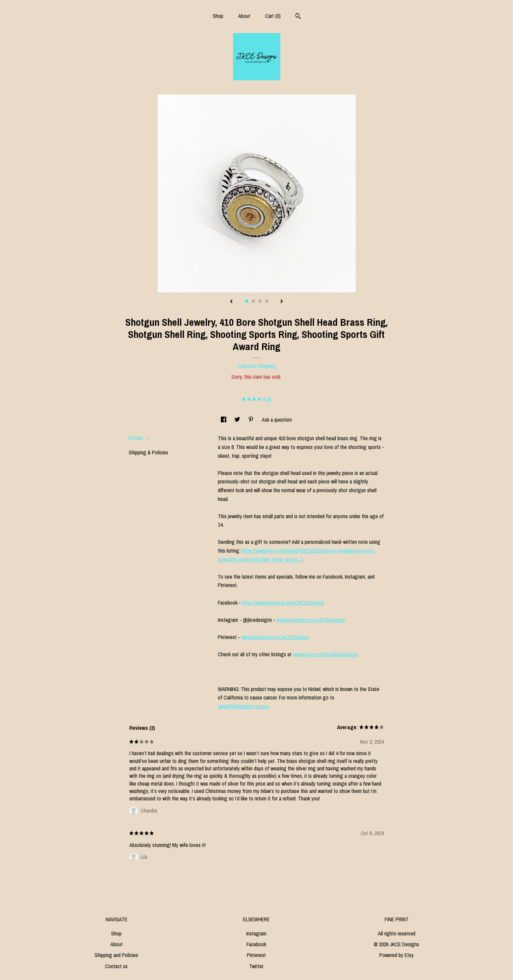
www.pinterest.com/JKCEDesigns (275, 637)
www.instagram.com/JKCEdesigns (311, 620)
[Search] (298, 17)
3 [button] (260, 301)
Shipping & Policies (148, 452)
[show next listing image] (282, 302)
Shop (218, 16)
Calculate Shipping (256, 366)
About (244, 16)
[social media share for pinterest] (252, 420)
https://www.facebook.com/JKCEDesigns (283, 603)
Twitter (256, 966)
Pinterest (256, 955)
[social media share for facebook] (224, 420)
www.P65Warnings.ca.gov (243, 706)
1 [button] (247, 301)
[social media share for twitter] (238, 420)
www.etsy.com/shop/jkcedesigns (325, 654)
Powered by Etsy (396, 955)
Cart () (273, 16)
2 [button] (253, 301)
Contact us (116, 966)
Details (139, 438)
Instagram (256, 933)
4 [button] (267, 301)
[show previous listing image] (231, 302)
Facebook (256, 944)
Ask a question (277, 420)
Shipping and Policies (116, 955)
